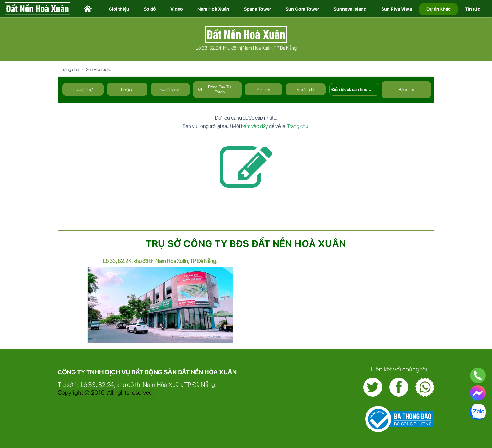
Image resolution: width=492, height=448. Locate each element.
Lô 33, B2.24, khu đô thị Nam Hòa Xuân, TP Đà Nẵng (246, 48)
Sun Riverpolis (99, 69)
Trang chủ (70, 69)
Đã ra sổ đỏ (170, 89)
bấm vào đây (254, 126)
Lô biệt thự (83, 89)
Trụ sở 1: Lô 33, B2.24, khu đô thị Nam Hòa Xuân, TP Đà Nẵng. (137, 385)
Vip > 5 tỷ (306, 89)
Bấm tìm (406, 90)
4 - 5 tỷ (264, 89)
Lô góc (127, 89)
